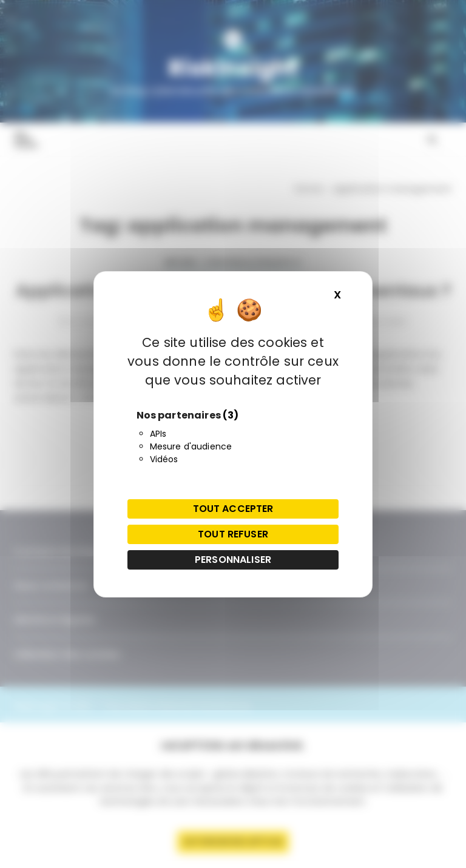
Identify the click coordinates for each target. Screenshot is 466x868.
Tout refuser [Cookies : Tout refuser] (233, 534)
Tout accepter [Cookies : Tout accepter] (233, 509)
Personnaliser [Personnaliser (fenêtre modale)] (233, 560)
